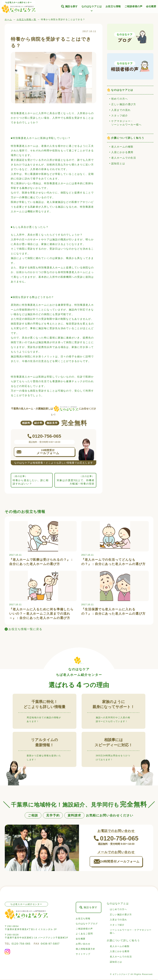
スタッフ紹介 (120, 116)
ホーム (8, 19)
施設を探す (71, 6)
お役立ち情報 (113, 6)
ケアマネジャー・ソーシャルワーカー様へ (126, 123)
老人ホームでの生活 (124, 158)
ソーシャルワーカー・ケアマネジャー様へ (131, 932)
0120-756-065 (21, 944)
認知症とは (118, 163)
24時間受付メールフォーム (120, 862)
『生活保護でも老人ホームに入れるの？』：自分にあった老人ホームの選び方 (113, 611)
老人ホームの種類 (122, 147)
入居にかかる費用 (122, 152)
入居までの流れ (121, 110)
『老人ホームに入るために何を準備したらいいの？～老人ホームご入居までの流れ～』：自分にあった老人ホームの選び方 (41, 614)
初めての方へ (120, 99)
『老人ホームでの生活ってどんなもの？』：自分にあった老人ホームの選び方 (113, 562)
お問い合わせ (83, 944)
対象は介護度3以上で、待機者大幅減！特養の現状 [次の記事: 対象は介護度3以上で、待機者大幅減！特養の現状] (75, 480)
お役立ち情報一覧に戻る (25, 629)
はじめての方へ (118, 910)
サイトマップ (83, 954)
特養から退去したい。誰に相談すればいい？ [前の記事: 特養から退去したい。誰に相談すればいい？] (32, 480)
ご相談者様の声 (133, 6)
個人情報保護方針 (86, 949)
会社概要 (151, 6)
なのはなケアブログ (87, 924)
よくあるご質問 (84, 934)
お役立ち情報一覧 (26, 19)
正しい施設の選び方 (124, 104)
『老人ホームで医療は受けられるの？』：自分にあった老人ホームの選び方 (41, 562)
